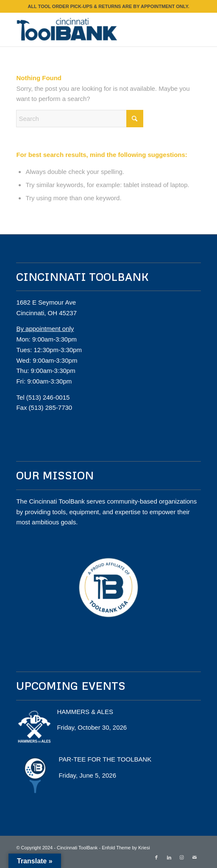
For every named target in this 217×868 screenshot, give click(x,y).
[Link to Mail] (195, 857)
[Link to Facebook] (156, 857)
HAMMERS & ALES (85, 712)
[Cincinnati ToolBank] (90, 29)
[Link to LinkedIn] (169, 857)
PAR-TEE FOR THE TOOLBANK (105, 759)
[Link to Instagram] (182, 857)
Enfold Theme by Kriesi (126, 848)
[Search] (80, 119)
